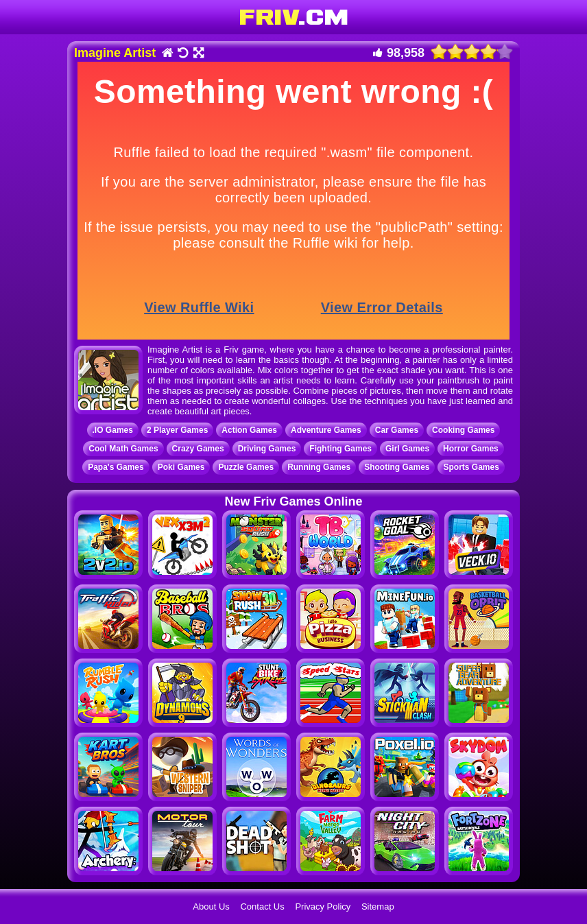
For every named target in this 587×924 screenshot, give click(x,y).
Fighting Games (340, 449)
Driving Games (267, 449)
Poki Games (181, 467)
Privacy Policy (323, 907)
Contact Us (262, 907)
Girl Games (407, 449)
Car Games (397, 430)
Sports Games (471, 467)
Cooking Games (463, 430)
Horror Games (471, 449)
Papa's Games (116, 467)
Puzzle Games (246, 467)
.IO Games (113, 430)
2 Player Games (177, 430)
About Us (211, 907)
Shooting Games (397, 467)
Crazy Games (198, 449)
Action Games (249, 430)
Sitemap (378, 907)
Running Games (319, 467)
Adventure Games (326, 430)
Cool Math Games (123, 449)
